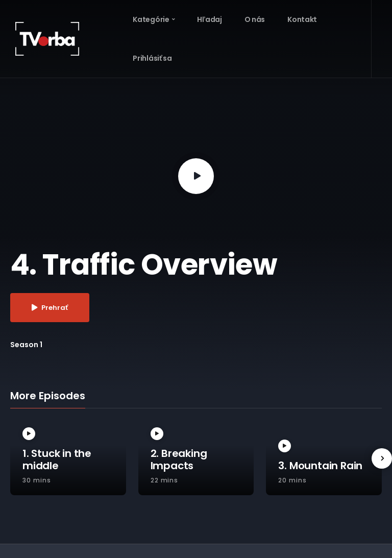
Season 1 (26, 345)
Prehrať (50, 308)
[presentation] (382, 458)
